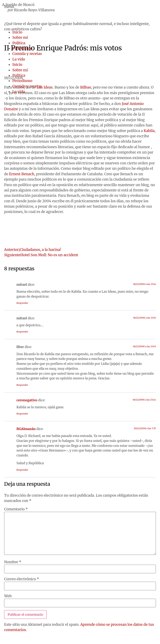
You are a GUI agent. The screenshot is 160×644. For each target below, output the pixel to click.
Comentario (16, 509)
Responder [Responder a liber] (22, 385)
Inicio (17, 32)
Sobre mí (20, 38)
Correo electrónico (22, 579)
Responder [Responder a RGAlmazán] (22, 470)
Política (19, 43)
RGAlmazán (26, 429)
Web (8, 596)
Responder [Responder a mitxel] (22, 303)
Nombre (13, 562)
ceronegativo (27, 400)
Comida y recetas (27, 54)
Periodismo (22, 48)
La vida (19, 59)
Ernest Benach (22, 174)
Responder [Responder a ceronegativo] (22, 414)
